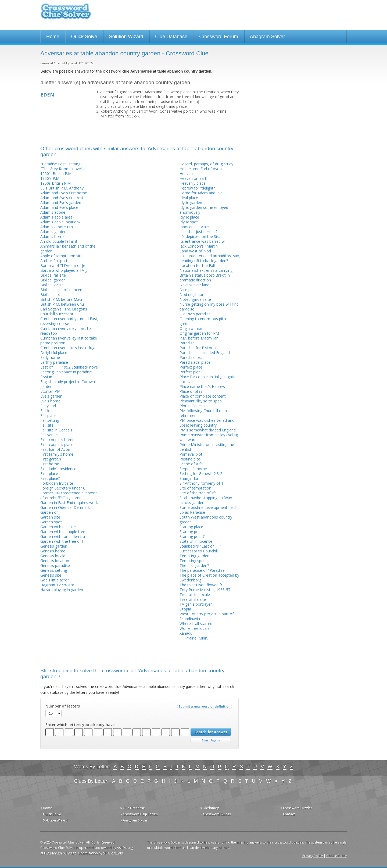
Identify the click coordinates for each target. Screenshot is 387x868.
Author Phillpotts (55, 261)
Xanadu (186, 633)
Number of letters (63, 706)
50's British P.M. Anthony (62, 188)
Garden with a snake (58, 527)
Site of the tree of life (198, 493)
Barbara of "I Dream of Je (63, 265)
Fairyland (48, 406)
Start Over (211, 740)
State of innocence (196, 541)
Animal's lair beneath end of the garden (68, 249)
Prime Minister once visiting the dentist (207, 447)
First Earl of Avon (55, 449)
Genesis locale (53, 556)
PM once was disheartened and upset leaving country (207, 423)
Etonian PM (50, 391)
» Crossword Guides (216, 814)
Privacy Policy (313, 856)
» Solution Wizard (54, 820)
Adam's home (52, 236)
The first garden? (194, 565)
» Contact (288, 814)
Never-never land (194, 285)
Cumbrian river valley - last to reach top (66, 331)
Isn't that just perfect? (198, 232)
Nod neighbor (191, 294)
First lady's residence (58, 469)
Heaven (186, 174)
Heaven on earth (194, 178)
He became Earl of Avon (201, 169)
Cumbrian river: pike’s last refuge (68, 348)
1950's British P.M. (56, 174)
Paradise (187, 343)
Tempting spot (192, 561)
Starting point (191, 532)
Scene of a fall (192, 464)
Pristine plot (190, 459)
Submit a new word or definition (205, 708)
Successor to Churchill (199, 551)
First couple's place (57, 444)
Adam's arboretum (57, 227)
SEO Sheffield (113, 853)
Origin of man (191, 328)
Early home (50, 357)
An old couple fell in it (59, 241)
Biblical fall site (53, 275)
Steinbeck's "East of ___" (200, 546)
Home (53, 37)
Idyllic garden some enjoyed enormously (204, 210)
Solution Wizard (126, 37)
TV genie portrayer (196, 604)
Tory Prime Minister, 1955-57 (205, 590)
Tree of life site (193, 599)
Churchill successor (57, 314)
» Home (46, 808)
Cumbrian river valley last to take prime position (69, 340)
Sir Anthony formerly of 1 (201, 483)
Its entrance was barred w (202, 241)
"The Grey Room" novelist (63, 169)
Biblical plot (50, 294)
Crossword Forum (219, 37)
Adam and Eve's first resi (62, 198)
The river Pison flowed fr (201, 585)
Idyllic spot (189, 222)
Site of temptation (195, 488)
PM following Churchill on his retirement (205, 413)
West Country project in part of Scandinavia (207, 616)
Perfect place (191, 367)
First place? (50, 478)
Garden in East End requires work (69, 503)
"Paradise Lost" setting (60, 164)
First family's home (57, 454)
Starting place (191, 527)
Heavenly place (193, 183)
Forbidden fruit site (57, 483)
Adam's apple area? (57, 217)
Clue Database (171, 37)
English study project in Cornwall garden (68, 384)
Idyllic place (189, 217)
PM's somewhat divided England (208, 430)
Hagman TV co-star (57, 585)
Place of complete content (203, 396)
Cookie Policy (336, 856)
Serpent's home (193, 469)
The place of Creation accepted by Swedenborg (209, 578)
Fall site (47, 425)
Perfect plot (190, 372)
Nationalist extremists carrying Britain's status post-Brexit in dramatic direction (206, 275)
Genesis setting (54, 570)
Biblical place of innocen (61, 290)
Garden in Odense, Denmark (65, 507)
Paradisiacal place (195, 362)
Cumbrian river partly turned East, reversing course (69, 321)
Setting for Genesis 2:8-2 (201, 474)
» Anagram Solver (134, 820)
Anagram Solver (267, 37)
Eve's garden (51, 396)
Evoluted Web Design (60, 853)
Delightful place (54, 353)
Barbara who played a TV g (64, 270)
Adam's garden (53, 232)
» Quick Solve (51, 814)
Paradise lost (191, 357)
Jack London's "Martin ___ (202, 246)
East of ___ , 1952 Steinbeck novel (69, 367)
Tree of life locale (195, 594)
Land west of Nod (195, 251)
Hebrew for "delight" (197, 188)
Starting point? (192, 536)
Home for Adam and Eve (201, 193)
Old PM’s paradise (195, 314)
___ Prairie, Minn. (194, 638)
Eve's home (50, 401)
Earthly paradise (54, 362)
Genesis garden (54, 546)
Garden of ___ (52, 512)
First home (50, 464)
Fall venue (49, 435)
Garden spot (51, 522)
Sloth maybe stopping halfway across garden (206, 500)
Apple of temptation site (61, 256)
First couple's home (57, 440)
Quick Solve (84, 37)
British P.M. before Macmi (63, 299)
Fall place (48, 415)
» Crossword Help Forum (139, 814)
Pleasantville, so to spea (201, 401)
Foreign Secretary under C (63, 488)
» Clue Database (132, 808)
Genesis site (51, 575)
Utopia (185, 609)
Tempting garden (194, 556)
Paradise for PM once (198, 348)
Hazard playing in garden (62, 590)
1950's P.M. (50, 178)
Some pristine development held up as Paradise (208, 510)
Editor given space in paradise (66, 372)
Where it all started (196, 624)
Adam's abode (53, 212)
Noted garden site (195, 299)
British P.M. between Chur (63, 304)
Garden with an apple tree (63, 532)
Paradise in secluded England (205, 353)
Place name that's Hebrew (202, 386)
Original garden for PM (199, 333)
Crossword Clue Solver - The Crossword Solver (66, 14)
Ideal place (189, 198)
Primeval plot (191, 454)
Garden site (50, 517)
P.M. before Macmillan (199, 338)
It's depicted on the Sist (200, 236)
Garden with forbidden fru (63, 536)
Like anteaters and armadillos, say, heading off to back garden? (210, 258)
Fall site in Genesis (56, 430)
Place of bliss (191, 391)
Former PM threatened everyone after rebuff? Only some (69, 495)
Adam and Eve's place (59, 207)
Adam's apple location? (60, 222)
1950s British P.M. (56, 183)
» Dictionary (209, 808)
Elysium (47, 377)
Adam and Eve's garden (61, 203)
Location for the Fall (197, 265)
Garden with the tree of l (62, 541)
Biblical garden (53, 280)
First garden (51, 459)
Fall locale (49, 411)
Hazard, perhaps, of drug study (206, 164)
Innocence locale (194, 227)
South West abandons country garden (206, 519)
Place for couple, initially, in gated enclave (209, 379)
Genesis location (55, 561)
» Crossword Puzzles (296, 808)
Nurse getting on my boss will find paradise (209, 307)
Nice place (189, 290)
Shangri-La (189, 478)
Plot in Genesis (192, 406)
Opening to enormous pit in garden (203, 321)
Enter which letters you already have (80, 725)
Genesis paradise (55, 565)
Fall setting (50, 420)
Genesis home (53, 551)
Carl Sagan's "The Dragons (64, 309)
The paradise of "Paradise (202, 570)
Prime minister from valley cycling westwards (209, 437)
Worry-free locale (195, 628)
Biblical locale (52, 285)
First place (49, 474)
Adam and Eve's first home (64, 193)
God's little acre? (55, 580)
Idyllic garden (191, 203)
